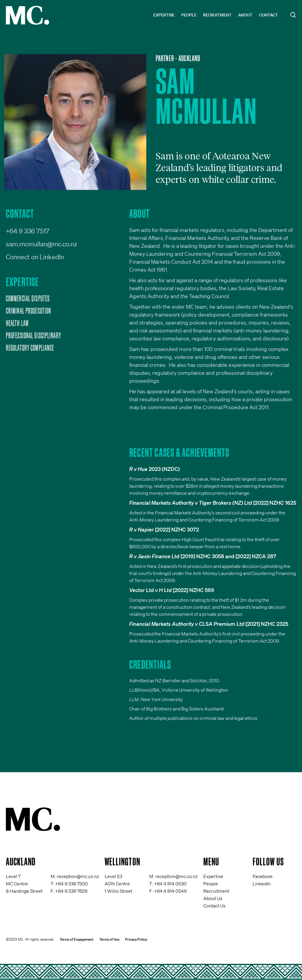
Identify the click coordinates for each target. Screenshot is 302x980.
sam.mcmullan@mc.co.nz (42, 244)
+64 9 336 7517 (28, 231)
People (189, 15)
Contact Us (214, 906)
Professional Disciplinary (33, 335)
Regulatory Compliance (30, 348)
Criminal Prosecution (28, 311)
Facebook (263, 876)
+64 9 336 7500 (72, 884)
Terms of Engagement (77, 939)
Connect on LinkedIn (35, 257)
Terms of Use (109, 939)
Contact (269, 15)
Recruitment (217, 15)
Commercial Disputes (28, 298)
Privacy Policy (136, 939)
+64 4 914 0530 (170, 884)
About (245, 15)
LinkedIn (262, 884)
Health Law (17, 323)
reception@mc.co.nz (78, 876)
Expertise (164, 15)
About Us (213, 898)
